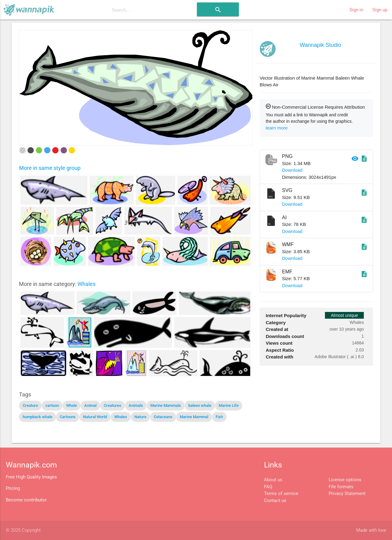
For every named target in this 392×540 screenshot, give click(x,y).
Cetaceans (163, 417)
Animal (90, 405)
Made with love (371, 530)
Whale (72, 405)
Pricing (13, 488)
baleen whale (200, 405)
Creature (30, 405)
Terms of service (281, 493)
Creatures (113, 405)
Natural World (95, 417)
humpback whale (38, 417)
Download (292, 170)
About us (273, 480)
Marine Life (229, 405)
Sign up (380, 10)
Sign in (356, 10)
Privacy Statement (347, 493)
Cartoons (68, 417)
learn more (277, 128)
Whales (87, 284)
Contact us (275, 501)
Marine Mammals (166, 405)
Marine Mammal (194, 417)
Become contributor (26, 500)
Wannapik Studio (320, 45)
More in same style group (50, 168)
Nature (140, 417)
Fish (219, 417)
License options (345, 480)
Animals (136, 405)
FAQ (268, 487)
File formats (341, 487)
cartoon (52, 405)
